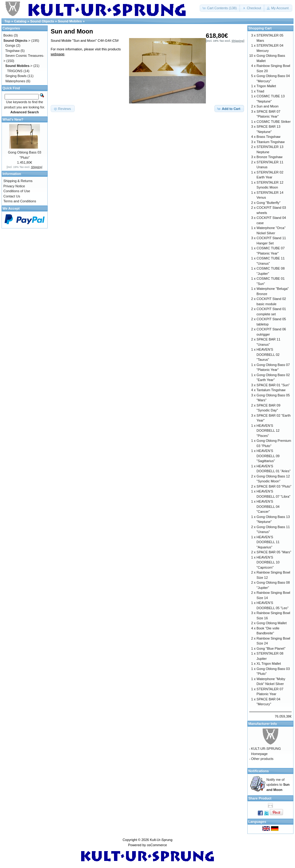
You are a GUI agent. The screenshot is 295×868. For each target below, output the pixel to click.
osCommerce (157, 845)
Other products (262, 759)
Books (8, 35)
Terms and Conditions (20, 201)
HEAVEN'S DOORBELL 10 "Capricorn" (268, 562)
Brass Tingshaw (269, 137)
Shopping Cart (260, 28)
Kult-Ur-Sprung (161, 840)
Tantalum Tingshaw (271, 390)
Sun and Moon (268, 106)
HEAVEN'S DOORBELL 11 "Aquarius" (268, 542)
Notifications (259, 771)
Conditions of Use (17, 191)
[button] (220, 8)
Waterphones (15, 81)
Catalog (20, 21)
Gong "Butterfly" (269, 203)
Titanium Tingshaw (271, 142)
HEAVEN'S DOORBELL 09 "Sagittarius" (268, 456)
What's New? (13, 119)
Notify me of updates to (278, 785)
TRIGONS (15, 71)
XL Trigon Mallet (269, 664)
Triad (260, 91)
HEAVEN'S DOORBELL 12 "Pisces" (268, 431)
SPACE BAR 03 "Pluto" (274, 486)
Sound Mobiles (70, 21)
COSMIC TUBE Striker (274, 122)
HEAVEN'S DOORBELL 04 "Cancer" (268, 506)
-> (17, 41)
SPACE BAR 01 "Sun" (273, 385)
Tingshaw (12, 51)
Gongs (10, 45)
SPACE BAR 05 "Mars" (274, 552)
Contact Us (12, 196)
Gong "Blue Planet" (271, 648)
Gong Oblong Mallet (272, 623)
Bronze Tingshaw (269, 157)
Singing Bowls (16, 76)
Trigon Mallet (266, 86)
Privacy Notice (14, 186)
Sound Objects (42, 21)
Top (7, 21)
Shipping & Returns (18, 181)
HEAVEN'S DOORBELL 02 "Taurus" (268, 354)
